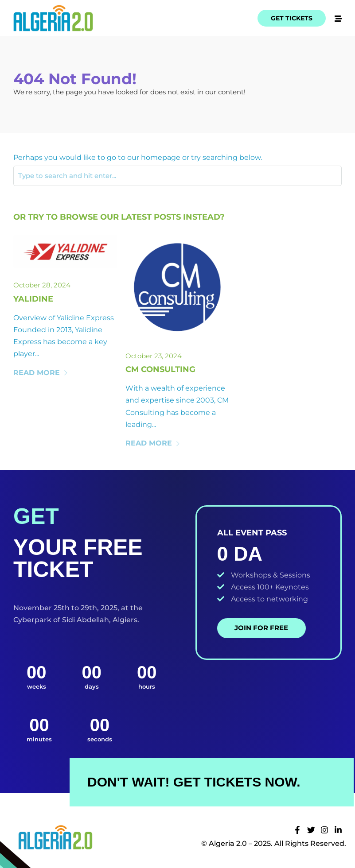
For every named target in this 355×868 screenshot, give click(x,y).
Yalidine (33, 299)
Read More (41, 373)
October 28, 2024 (42, 285)
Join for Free (261, 628)
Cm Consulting (160, 369)
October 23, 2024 (154, 356)
